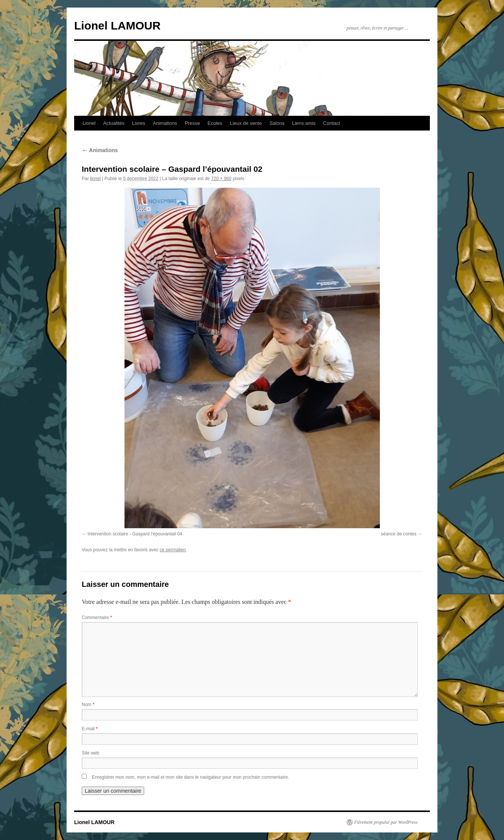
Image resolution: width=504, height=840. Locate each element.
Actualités (114, 123)
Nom (88, 705)
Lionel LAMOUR (117, 26)
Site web (90, 753)
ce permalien (173, 550)
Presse (192, 123)
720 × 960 (221, 179)
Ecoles (215, 123)
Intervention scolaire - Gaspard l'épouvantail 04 (135, 534)
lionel (95, 179)
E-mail (90, 729)
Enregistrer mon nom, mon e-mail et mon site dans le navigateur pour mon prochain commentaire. (191, 777)
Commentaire (97, 618)
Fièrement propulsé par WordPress (386, 822)
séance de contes (399, 534)
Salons (277, 123)
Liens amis (304, 123)
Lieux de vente (246, 123)
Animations (165, 123)
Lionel (89, 123)
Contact (332, 123)
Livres (139, 123)
